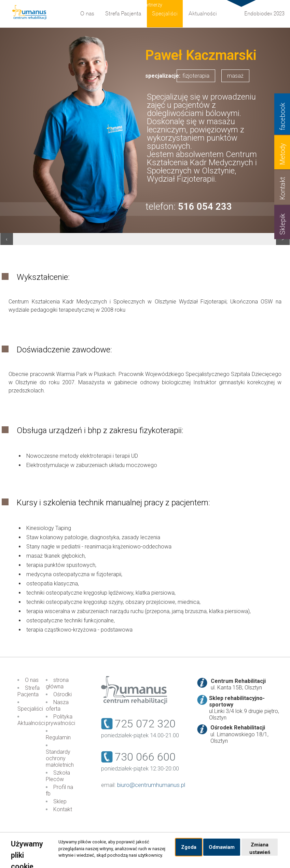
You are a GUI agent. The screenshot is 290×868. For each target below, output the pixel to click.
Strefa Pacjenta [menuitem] (123, 14)
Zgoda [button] (189, 847)
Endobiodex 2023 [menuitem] (264, 14)
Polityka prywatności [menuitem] (60, 720)
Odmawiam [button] (222, 847)
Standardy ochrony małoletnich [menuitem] (60, 758)
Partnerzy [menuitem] (152, 5)
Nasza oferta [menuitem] (57, 705)
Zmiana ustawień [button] (260, 849)
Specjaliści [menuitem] (165, 14)
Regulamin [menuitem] (58, 737)
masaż (235, 76)
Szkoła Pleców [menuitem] (58, 776)
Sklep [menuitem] (60, 801)
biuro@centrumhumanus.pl (151, 785)
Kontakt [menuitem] (63, 809)
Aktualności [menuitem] (203, 14)
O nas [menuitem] (87, 14)
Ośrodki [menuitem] (63, 694)
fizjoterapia (196, 76)
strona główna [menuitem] (57, 683)
